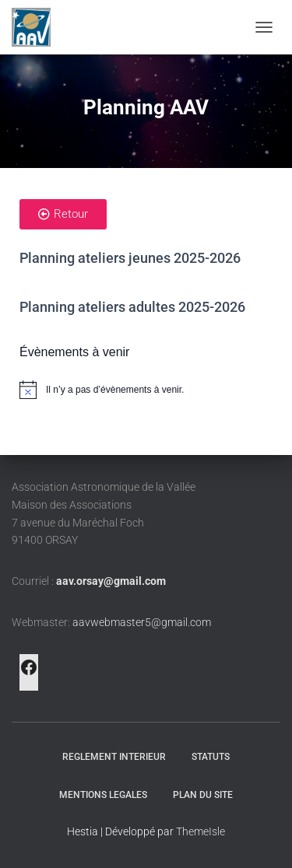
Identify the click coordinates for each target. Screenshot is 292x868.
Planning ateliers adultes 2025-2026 (132, 307)
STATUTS (211, 757)
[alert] (146, 390)
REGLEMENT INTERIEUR (114, 757)
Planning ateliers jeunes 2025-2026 (130, 258)
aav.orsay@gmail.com (111, 581)
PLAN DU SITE (203, 795)
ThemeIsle (201, 831)
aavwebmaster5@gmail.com (142, 622)
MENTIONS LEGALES (103, 795)
